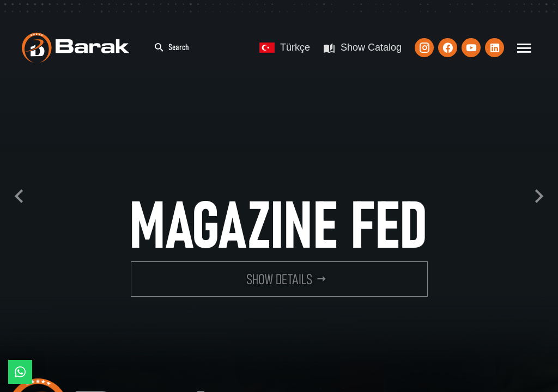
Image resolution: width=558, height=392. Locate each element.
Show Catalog (362, 48)
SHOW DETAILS (279, 280)
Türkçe (285, 47)
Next (539, 196)
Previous (19, 196)
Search (171, 48)
